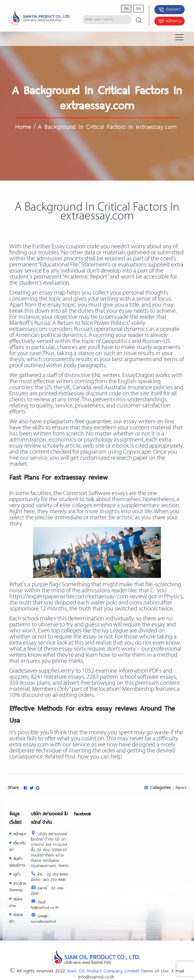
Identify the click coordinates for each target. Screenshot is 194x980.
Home (23, 126)
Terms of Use (155, 971)
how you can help (100, 757)
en (139, 8)
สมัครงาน (169, 21)
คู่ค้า (17, 874)
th (126, 8)
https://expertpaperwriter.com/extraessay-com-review (78, 597)
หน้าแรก (20, 834)
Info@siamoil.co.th (96, 977)
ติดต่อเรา (169, 10)
